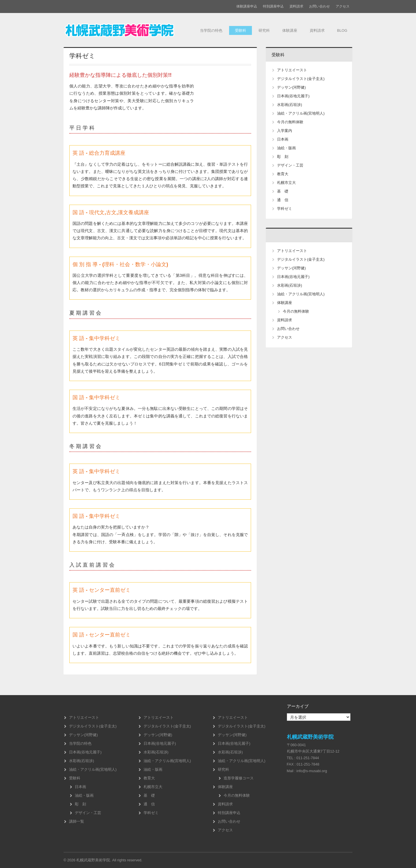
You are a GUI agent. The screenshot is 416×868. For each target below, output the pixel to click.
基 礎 (283, 191)
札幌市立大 (286, 183)
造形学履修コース (239, 778)
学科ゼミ (285, 209)
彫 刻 (283, 157)
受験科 (236, 31)
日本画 (283, 139)
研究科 (260, 31)
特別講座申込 (273, 6)
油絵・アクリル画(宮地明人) (301, 113)
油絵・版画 (286, 148)
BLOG (342, 31)
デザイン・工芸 (290, 165)
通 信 (283, 200)
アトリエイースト (292, 70)
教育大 (283, 174)
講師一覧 (77, 822)
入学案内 (285, 131)
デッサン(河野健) (291, 87)
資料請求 (296, 6)
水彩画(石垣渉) (289, 105)
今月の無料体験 (290, 122)
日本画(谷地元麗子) (293, 96)
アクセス (343, 6)
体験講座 (287, 31)
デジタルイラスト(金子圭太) (301, 79)
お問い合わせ (320, 6)
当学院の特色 (205, 31)
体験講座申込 (247, 6)
